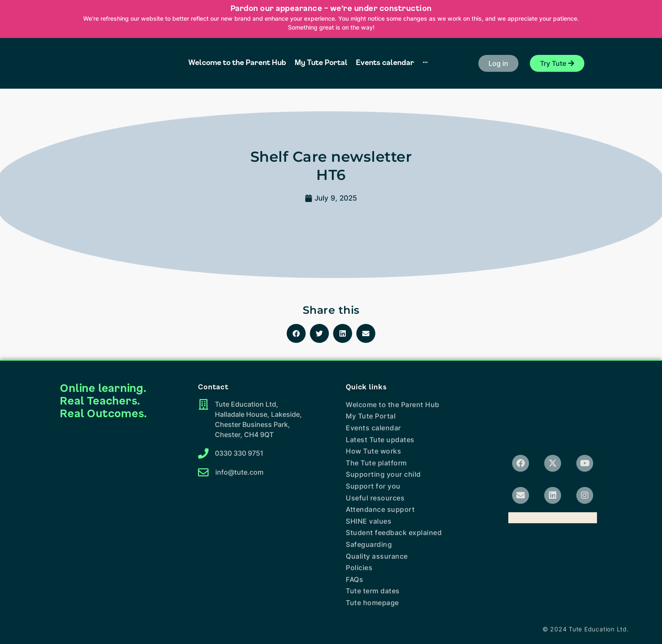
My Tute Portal (371, 416)
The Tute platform (376, 463)
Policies (359, 568)
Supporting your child (383, 474)
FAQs (354, 579)
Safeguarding (369, 544)
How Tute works (373, 451)
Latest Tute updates (380, 440)
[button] (498, 63)
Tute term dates (373, 591)
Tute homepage (372, 603)
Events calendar (373, 428)
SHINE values (369, 521)
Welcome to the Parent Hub (393, 405)
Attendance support (380, 509)
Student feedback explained (394, 533)
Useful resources (375, 498)
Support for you (373, 486)
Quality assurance (377, 556)
